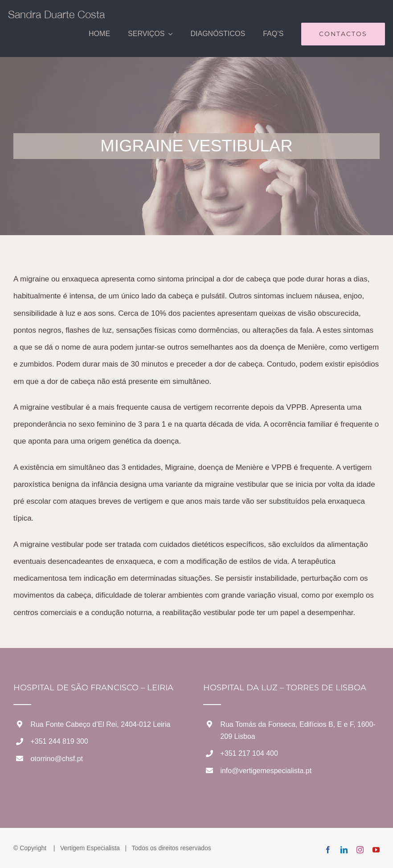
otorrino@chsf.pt (57, 759)
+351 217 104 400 (249, 753)
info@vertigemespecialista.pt (266, 771)
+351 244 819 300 (59, 741)
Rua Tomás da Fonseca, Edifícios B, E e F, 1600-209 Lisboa (298, 730)
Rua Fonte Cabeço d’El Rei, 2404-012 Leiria (100, 724)
